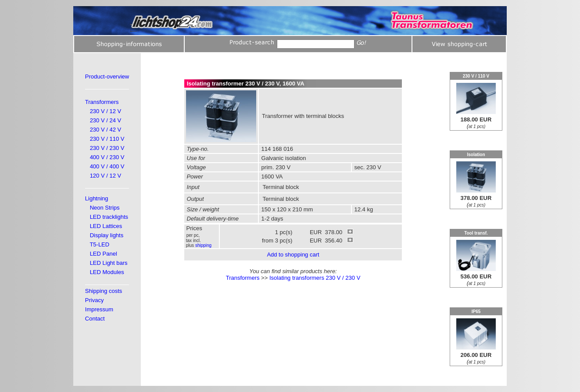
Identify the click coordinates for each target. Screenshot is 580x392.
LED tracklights (109, 217)
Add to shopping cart (293, 255)
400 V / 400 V (107, 166)
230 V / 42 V (106, 130)
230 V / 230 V (107, 148)
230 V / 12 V (106, 111)
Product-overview (107, 77)
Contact (95, 319)
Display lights (107, 235)
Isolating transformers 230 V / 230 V (315, 278)
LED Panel (104, 254)
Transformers (102, 102)
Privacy (95, 300)
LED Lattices (106, 226)
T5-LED (99, 244)
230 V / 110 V (107, 139)
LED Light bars (109, 263)
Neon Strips (105, 208)
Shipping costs (104, 291)
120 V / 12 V (106, 176)
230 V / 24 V (106, 120)
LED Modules (107, 272)
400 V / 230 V (107, 157)
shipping (203, 245)
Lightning (97, 198)
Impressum (99, 309)
